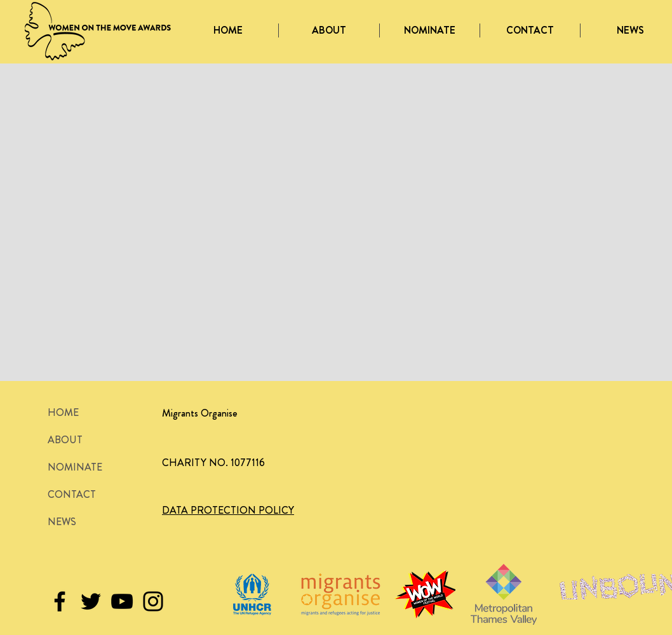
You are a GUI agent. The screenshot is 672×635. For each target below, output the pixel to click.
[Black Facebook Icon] (60, 601)
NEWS (62, 522)
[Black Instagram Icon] (153, 601)
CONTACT (72, 494)
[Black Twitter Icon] (91, 601)
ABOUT (65, 440)
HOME (63, 412)
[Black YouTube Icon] (122, 601)
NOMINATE (75, 467)
